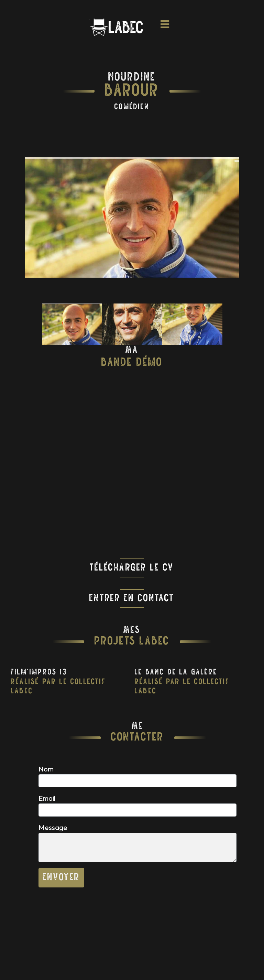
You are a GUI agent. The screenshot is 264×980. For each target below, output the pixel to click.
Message (53, 827)
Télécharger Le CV (132, 568)
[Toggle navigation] (165, 27)
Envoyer (61, 878)
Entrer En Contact (132, 599)
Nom (46, 769)
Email (47, 798)
